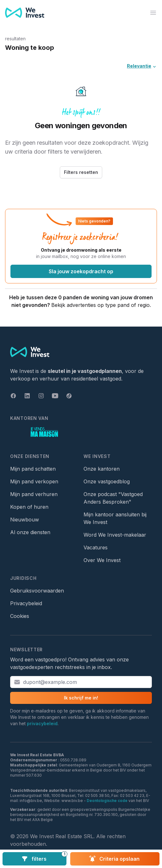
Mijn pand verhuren (34, 494)
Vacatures (96, 547)
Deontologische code (107, 801)
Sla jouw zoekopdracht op (81, 271)
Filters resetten (81, 172)
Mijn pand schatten (33, 469)
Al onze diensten (30, 532)
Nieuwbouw (25, 520)
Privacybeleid (26, 603)
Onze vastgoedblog (107, 481)
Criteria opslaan (114, 859)
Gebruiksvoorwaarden (37, 591)
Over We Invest (102, 560)
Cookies (20, 616)
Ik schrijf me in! (81, 698)
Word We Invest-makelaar (115, 535)
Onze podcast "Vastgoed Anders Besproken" (113, 498)
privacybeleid (42, 723)
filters (44, 857)
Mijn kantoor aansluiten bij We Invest (115, 518)
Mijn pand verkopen (34, 481)
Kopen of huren (29, 507)
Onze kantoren (102, 469)
